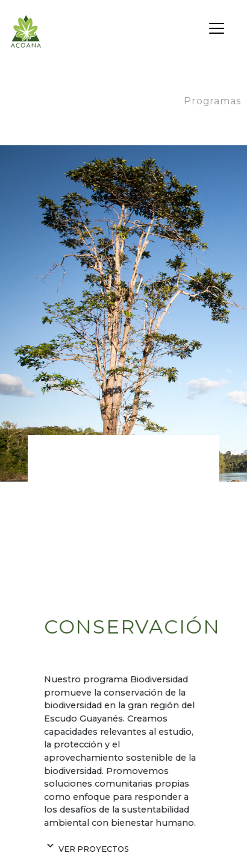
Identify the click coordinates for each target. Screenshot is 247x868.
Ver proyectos (86, 849)
